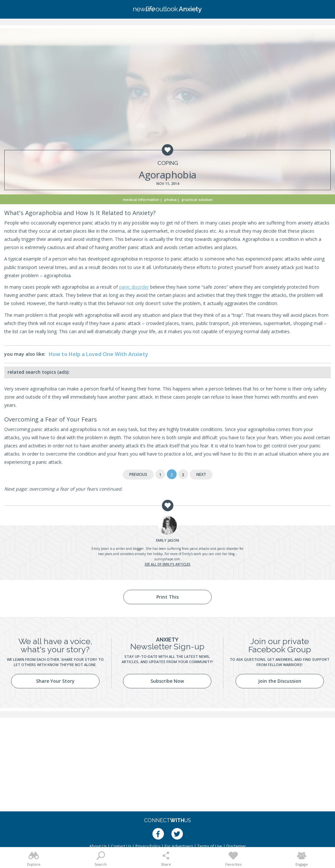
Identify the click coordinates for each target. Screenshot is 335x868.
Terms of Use (210, 846)
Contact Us (121, 846)
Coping (168, 163)
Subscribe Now (167, 681)
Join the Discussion (280, 681)
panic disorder (134, 287)
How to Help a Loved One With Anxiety (98, 354)
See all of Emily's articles (167, 564)
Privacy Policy (148, 846)
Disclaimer (236, 846)
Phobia (170, 199)
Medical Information (141, 199)
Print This (167, 597)
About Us (98, 846)
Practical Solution (197, 199)
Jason (167, 540)
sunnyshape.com (167, 559)
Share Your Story (55, 681)
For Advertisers (179, 846)
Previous (138, 474)
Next (201, 474)
